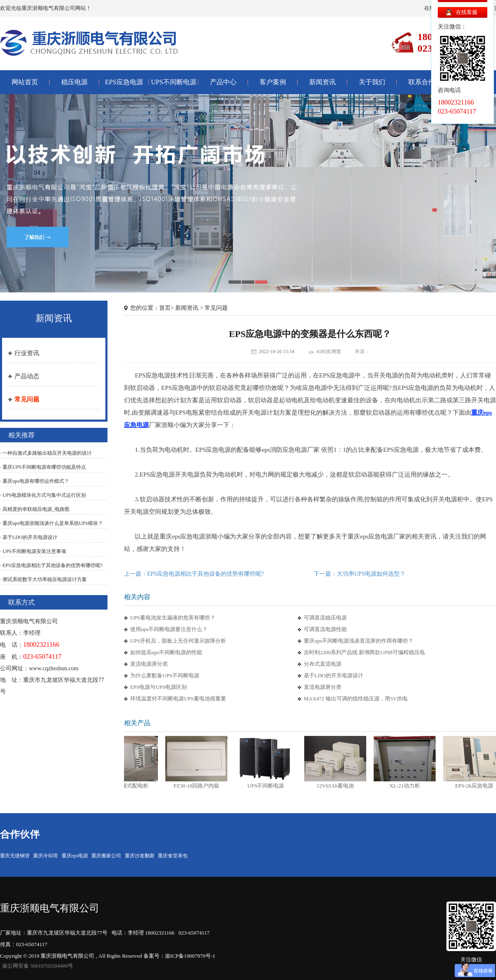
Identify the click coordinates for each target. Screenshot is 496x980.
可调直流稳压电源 (325, 618)
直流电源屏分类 (149, 664)
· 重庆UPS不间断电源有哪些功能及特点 (43, 467)
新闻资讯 (322, 82)
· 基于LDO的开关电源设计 (29, 537)
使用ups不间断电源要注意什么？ (169, 629)
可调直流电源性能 (325, 629)
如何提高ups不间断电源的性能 (166, 652)
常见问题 (27, 399)
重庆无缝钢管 (15, 856)
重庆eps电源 (75, 856)
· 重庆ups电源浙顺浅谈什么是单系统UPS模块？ (51, 523)
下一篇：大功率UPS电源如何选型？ (360, 574)
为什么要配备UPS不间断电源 (165, 675)
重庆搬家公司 (106, 856)
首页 (165, 308)
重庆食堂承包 (173, 856)
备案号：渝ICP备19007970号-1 (179, 956)
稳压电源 (74, 82)
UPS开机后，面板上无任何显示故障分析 (178, 641)
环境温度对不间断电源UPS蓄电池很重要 (178, 699)
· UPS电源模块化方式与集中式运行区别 (43, 495)
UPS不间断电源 (173, 82)
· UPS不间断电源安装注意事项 (33, 551)
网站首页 (25, 82)
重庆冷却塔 (45, 856)
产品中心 (223, 82)
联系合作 (422, 82)
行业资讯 (27, 353)
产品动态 (27, 376)
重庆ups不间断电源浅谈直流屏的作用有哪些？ (359, 641)
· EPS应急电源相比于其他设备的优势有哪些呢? (51, 565)
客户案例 (273, 82)
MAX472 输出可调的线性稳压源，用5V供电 (356, 699)
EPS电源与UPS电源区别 (159, 687)
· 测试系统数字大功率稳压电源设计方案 (43, 579)
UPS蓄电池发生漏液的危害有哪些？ (173, 618)
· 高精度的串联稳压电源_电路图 (35, 509)
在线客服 (467, 12)
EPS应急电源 (124, 82)
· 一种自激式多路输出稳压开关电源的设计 (46, 453)
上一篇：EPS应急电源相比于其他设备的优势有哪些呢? (194, 574)
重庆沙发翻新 (140, 856)
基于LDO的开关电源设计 (334, 675)
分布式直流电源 (323, 664)
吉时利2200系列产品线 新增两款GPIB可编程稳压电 (364, 652)
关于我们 (372, 82)
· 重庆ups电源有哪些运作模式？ (35, 481)
